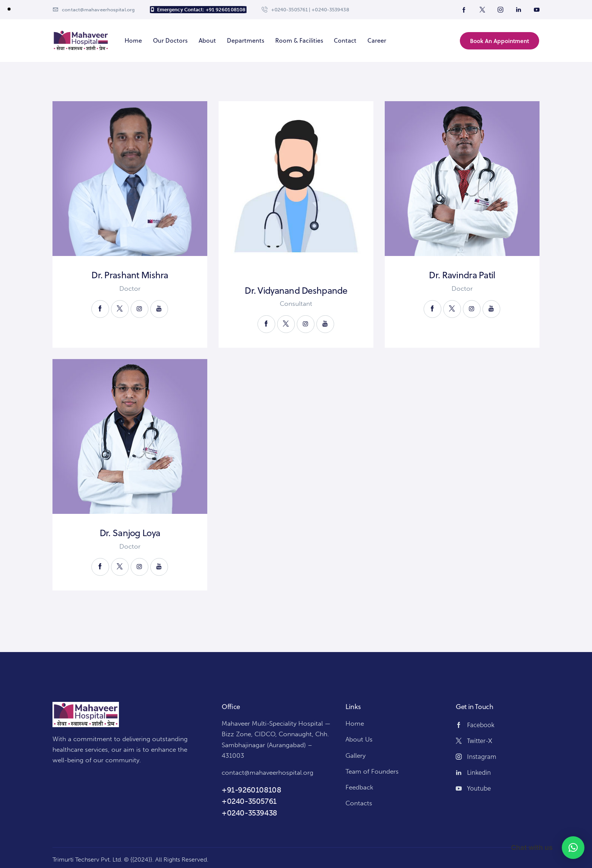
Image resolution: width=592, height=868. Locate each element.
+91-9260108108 (251, 790)
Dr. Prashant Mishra (130, 275)
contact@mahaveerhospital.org (267, 772)
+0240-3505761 (249, 801)
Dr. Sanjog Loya (130, 533)
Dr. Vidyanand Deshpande (296, 291)
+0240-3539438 (249, 813)
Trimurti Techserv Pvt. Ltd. (87, 860)
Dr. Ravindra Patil (462, 275)
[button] (573, 848)
